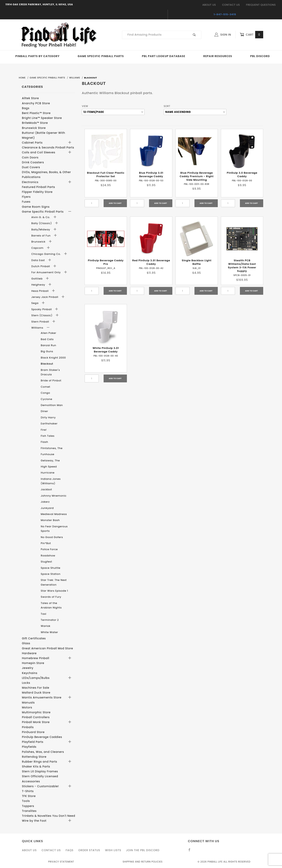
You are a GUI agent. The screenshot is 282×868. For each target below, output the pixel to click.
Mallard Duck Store (36, 693)
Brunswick (39, 242)
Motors (27, 707)
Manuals (28, 703)
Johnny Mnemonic (54, 496)
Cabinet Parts (32, 143)
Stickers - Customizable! (40, 786)
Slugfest (46, 562)
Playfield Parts (33, 742)
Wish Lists (113, 850)
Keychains (30, 673)
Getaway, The (50, 461)
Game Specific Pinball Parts (101, 56)
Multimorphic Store (36, 712)
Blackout (47, 364)
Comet (46, 387)
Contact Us (231, 5)
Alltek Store (30, 98)
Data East (38, 260)
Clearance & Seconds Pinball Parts (48, 147)
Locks (26, 683)
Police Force (49, 549)
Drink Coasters (33, 162)
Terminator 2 (50, 620)
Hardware (29, 653)
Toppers (28, 806)
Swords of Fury (51, 597)
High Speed (49, 467)
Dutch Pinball (41, 266)
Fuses (26, 202)
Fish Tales (48, 436)
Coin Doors (30, 157)
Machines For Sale (36, 688)
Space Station (51, 574)
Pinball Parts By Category (37, 56)
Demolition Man (52, 405)
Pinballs (28, 727)
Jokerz (45, 502)
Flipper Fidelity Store (37, 192)
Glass (26, 643)
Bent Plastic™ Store (36, 113)
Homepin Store (33, 663)
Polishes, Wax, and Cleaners (43, 752)
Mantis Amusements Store (42, 697)
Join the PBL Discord (143, 850)
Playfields (29, 747)
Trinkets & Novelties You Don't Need (49, 816)
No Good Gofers (52, 537)
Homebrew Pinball (36, 658)
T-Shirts (28, 791)
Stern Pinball (41, 322)
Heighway (39, 285)
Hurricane (48, 473)
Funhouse (47, 454)
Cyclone (47, 399)
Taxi (43, 614)
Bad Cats (47, 339)
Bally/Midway (41, 230)
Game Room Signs (36, 207)
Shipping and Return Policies (143, 862)
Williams (38, 328)
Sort (167, 106)
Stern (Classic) (42, 315)
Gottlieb (37, 279)
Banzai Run (48, 345)
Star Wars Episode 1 (54, 591)
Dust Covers (31, 167)
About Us (209, 5)
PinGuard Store (33, 732)
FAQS (70, 850)
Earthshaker (49, 424)
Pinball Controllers (36, 717)
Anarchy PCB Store (36, 103)
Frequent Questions (261, 5)
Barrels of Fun (41, 236)
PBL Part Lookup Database (164, 56)
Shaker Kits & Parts (36, 766)
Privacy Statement (61, 862)
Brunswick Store (34, 128)
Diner (44, 411)
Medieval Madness (54, 514)
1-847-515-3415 (225, 14)
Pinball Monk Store (36, 722)
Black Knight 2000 (53, 358)
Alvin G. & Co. (41, 217)
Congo (45, 393)
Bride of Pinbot (51, 381)
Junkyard (47, 508)
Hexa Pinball (40, 291)
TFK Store (29, 796)
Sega (35, 303)
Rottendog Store (34, 757)
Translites (29, 811)
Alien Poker (48, 333)
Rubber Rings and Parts (40, 762)
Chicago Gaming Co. (47, 254)
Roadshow (48, 556)
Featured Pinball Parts (38, 187)
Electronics (30, 182)
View (85, 106)
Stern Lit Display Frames (40, 771)
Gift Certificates (34, 638)
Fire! (44, 430)
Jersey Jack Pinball (45, 297)
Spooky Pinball (42, 309)
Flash (44, 442)
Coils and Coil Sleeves (39, 152)
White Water (49, 632)
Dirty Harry (48, 417)
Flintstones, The (52, 448)
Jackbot (46, 489)
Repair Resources (218, 56)
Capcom (38, 248)
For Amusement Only (46, 272)
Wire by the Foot (34, 821)
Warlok (46, 626)
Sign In (223, 35)
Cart (251, 35)
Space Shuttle (51, 568)
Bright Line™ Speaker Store (42, 118)
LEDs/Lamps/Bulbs (36, 678)
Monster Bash (50, 520)
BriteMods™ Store (35, 123)
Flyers (26, 197)
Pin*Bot (46, 543)
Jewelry (28, 668)
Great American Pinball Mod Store (47, 648)
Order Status (89, 850)
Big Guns (47, 351)
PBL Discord (260, 56)
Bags (26, 108)
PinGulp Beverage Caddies (42, 737)
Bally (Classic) (42, 223)
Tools (26, 801)
